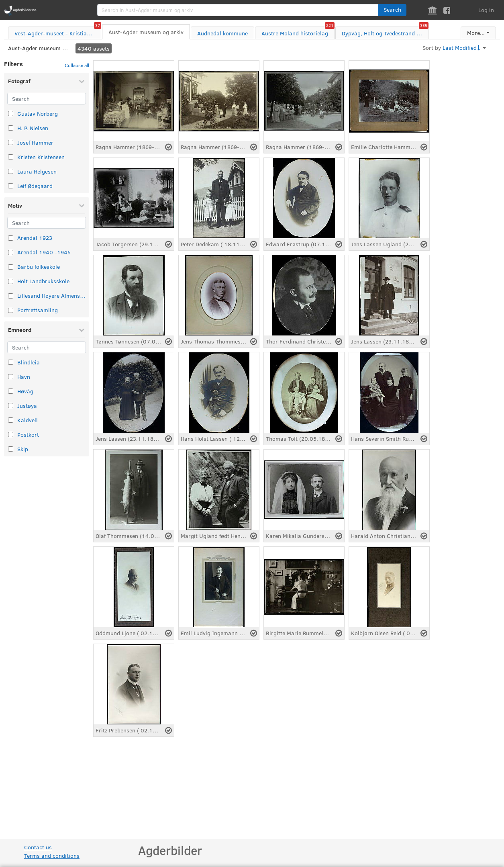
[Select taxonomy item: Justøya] (11, 406)
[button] (392, 10)
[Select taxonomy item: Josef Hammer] (11, 142)
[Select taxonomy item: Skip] (11, 449)
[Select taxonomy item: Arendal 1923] (11, 238)
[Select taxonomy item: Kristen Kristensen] (11, 157)
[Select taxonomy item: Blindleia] (11, 362)
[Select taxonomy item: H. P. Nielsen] (11, 128)
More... (476, 33)
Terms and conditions (52, 856)
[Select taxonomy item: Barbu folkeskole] (11, 267)
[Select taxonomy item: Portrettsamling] (11, 310)
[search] (238, 10)
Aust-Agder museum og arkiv (38, 48)
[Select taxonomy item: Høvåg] (11, 391)
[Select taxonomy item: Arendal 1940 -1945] (11, 253)
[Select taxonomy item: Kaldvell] (11, 420)
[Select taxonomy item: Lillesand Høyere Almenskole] (11, 296)
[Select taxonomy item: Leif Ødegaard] (11, 186)
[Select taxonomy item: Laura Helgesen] (11, 171)
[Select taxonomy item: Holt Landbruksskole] (11, 281)
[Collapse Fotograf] (82, 81)
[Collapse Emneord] (82, 330)
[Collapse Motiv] (82, 205)
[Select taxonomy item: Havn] (11, 377)
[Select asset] (168, 147)
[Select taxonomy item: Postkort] (11, 435)
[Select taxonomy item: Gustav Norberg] (11, 113)
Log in (486, 10)
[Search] (47, 99)
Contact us (38, 847)
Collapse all (77, 65)
